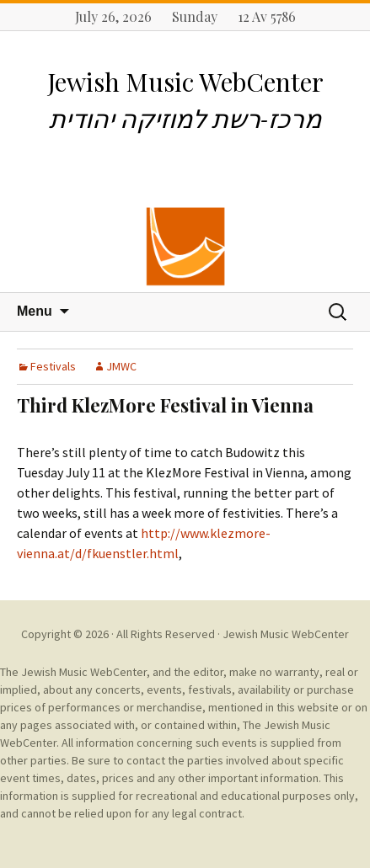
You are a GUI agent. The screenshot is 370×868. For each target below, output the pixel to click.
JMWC (121, 366)
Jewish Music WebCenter (286, 634)
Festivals (53, 366)
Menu (35, 311)
